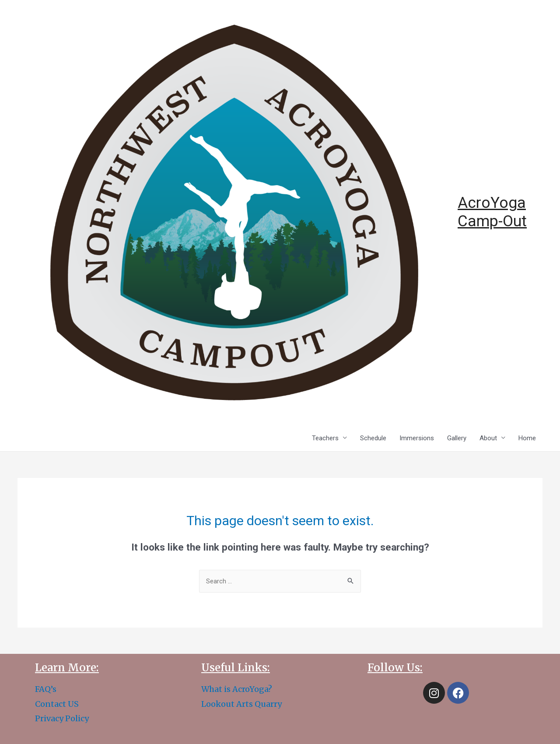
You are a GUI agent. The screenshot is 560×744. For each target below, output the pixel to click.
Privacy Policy (62, 718)
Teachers (325, 438)
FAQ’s (46, 689)
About (488, 438)
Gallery (457, 438)
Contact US (57, 704)
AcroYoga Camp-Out (492, 212)
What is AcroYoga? (237, 689)
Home (527, 438)
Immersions (417, 438)
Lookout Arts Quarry (241, 704)
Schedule (373, 438)
